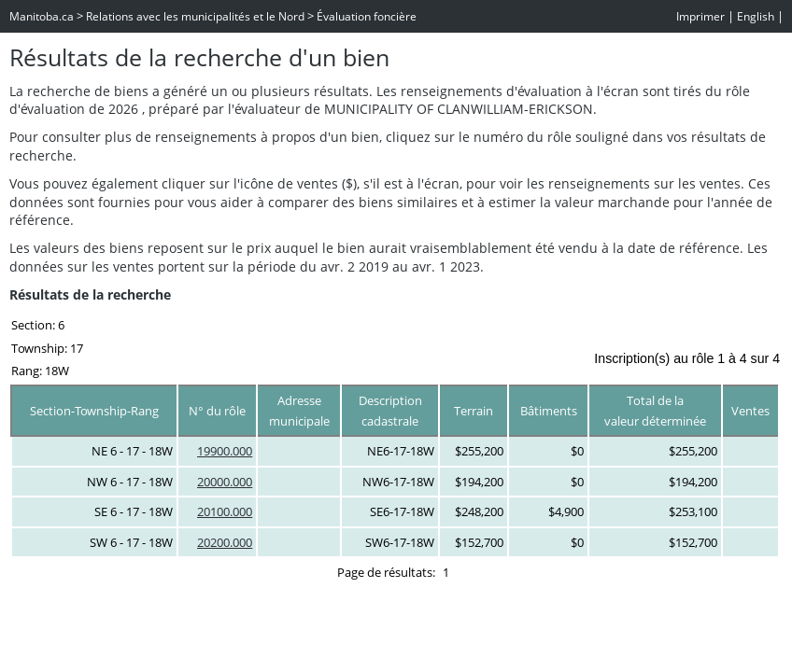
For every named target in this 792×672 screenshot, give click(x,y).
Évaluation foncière (367, 16)
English (756, 16)
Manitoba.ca (42, 16)
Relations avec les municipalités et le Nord (195, 16)
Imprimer (700, 16)
